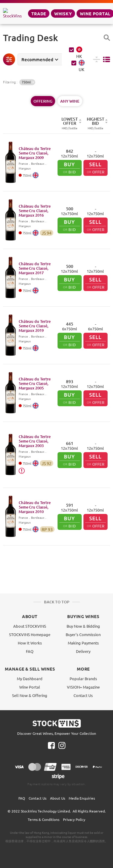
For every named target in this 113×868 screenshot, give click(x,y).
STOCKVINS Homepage (30, 634)
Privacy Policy (74, 819)
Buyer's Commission (83, 634)
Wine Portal (30, 687)
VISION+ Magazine (83, 687)
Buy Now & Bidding (83, 626)
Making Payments (83, 643)
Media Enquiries (82, 798)
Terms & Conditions (44, 819)
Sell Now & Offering (30, 695)
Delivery (83, 651)
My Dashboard (30, 679)
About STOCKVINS (30, 626)
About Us (58, 798)
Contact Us (83, 695)
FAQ (30, 651)
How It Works (30, 643)
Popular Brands (83, 679)
